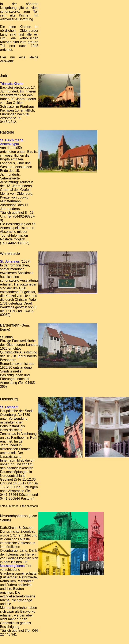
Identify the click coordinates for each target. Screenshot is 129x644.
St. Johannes (10, 261)
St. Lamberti (9, 407)
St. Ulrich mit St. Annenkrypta (12, 142)
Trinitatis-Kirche (12, 84)
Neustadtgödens (12, 566)
